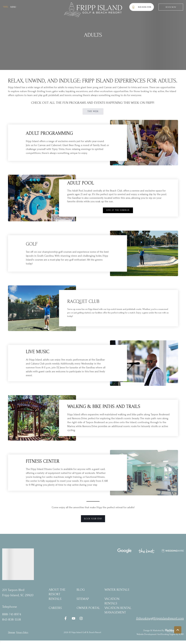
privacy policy (22, 632)
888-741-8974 (12, 614)
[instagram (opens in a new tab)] (81, 618)
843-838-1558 (12, 619)
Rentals (55, 599)
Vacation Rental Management (118, 610)
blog (81, 590)
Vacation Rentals (112, 601)
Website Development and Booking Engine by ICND (160, 634)
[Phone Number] (142, 7)
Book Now (171, 7)
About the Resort (57, 592)
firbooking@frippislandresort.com (160, 618)
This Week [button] (93, 111)
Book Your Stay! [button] (93, 519)
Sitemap (83, 599)
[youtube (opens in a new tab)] (74, 618)
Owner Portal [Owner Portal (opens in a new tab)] (88, 608)
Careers (55, 608)
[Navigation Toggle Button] (9, 7)
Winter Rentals (117, 590)
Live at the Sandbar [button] (118, 210)
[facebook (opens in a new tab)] (66, 618)
